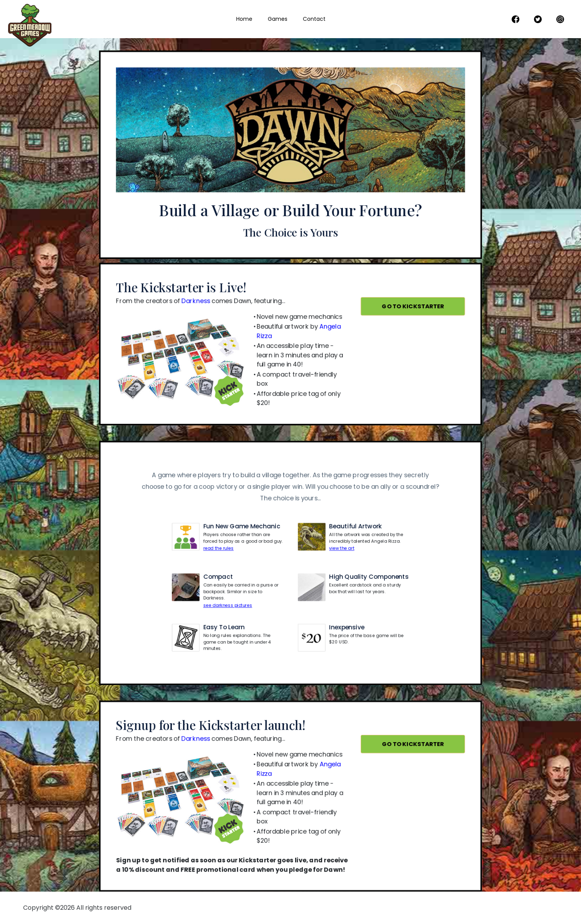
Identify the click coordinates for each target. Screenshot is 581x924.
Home (244, 19)
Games (278, 19)
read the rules (221, 546)
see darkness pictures (229, 601)
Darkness (198, 306)
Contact (314, 19)
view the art (340, 546)
